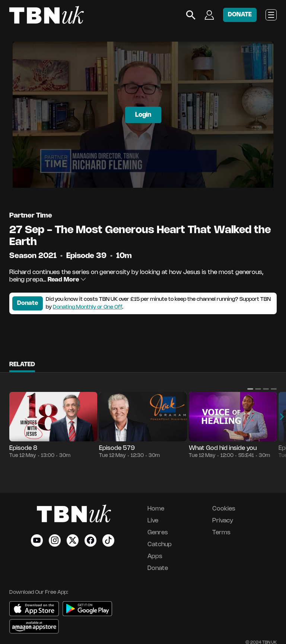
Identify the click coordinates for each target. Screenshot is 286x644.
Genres (158, 533)
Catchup (160, 545)
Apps (155, 556)
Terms (221, 533)
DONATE (240, 15)
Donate (28, 303)
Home (156, 509)
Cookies (224, 509)
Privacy (223, 521)
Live (153, 521)
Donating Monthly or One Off (88, 307)
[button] (250, 389)
